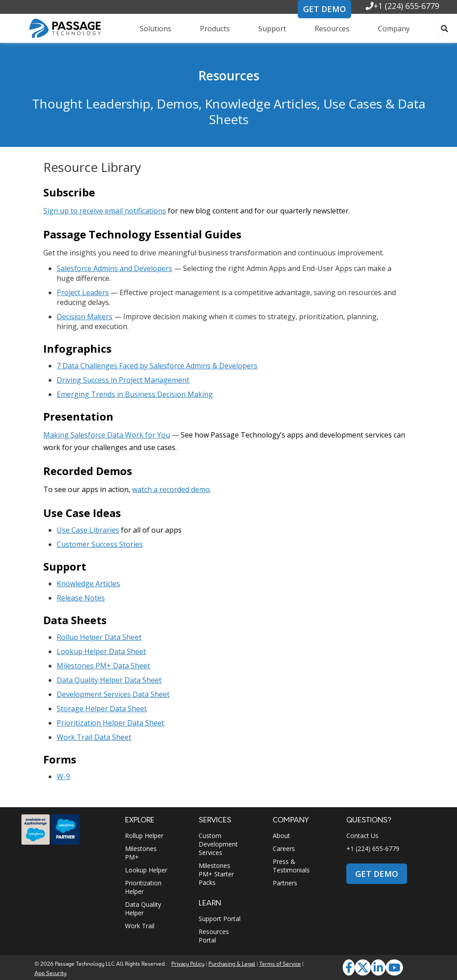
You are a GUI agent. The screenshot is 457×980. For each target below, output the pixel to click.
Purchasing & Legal (232, 964)
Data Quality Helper (143, 909)
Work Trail (140, 926)
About (281, 836)
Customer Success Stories (100, 544)
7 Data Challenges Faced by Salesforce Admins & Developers (157, 366)
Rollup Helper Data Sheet (99, 637)
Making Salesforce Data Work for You (107, 435)
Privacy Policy (188, 964)
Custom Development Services (218, 844)
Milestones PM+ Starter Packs (216, 874)
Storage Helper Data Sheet (102, 709)
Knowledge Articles (88, 584)
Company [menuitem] (394, 29)
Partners (285, 883)
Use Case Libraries (88, 530)
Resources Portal (214, 936)
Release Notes (81, 598)
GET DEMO (324, 9)
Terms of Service (280, 964)
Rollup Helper (144, 836)
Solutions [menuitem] (156, 29)
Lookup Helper (146, 870)
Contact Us (362, 836)
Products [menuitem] (215, 29)
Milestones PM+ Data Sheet (103, 666)
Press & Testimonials (291, 866)
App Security (50, 974)
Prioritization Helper (143, 887)
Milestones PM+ (141, 853)
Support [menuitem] (272, 29)
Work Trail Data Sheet (94, 737)
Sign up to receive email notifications (105, 211)
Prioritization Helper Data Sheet (110, 723)
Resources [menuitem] (332, 29)
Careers (284, 849)
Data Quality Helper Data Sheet (109, 680)
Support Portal (220, 919)
